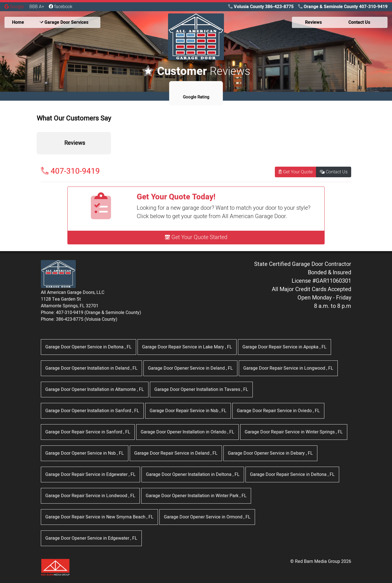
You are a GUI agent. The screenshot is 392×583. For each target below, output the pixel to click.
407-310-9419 (70, 171)
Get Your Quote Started (196, 237)
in (88, 347)
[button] (37, 160)
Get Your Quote (296, 172)
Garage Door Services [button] (64, 22)
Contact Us (334, 172)
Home (18, 22)
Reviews (313, 22)
